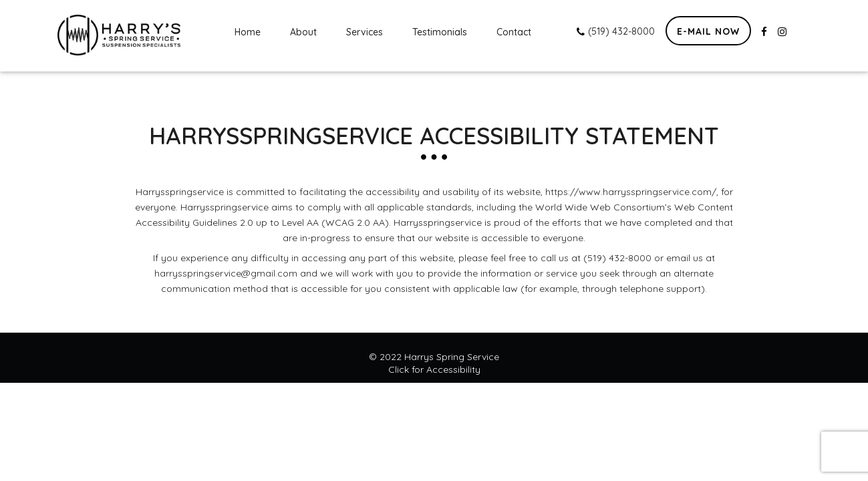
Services (365, 32)
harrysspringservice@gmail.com (226, 273)
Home (248, 32)
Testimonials (440, 32)
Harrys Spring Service (452, 357)
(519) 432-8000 (616, 31)
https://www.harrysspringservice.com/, (632, 192)
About (303, 32)
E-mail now (708, 31)
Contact (514, 32)
